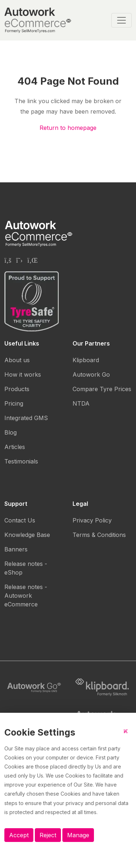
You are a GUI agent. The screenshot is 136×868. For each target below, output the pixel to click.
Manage (78, 835)
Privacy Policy (92, 520)
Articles (15, 447)
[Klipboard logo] (102, 687)
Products (17, 389)
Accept (19, 835)
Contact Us (20, 520)
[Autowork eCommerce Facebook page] (8, 260)
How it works (23, 374)
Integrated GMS (26, 418)
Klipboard (86, 360)
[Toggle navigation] (121, 20)
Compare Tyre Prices (102, 389)
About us (17, 360)
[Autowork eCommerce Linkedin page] (32, 260)
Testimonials (21, 461)
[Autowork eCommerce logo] (38, 20)
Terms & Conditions (99, 535)
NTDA (81, 403)
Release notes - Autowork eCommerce (26, 596)
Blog (11, 432)
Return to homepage (68, 128)
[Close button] (128, 735)
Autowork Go (91, 374)
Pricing (14, 403)
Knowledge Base (27, 535)
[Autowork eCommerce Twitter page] (19, 260)
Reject (48, 835)
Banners (16, 549)
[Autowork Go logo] (34, 688)
